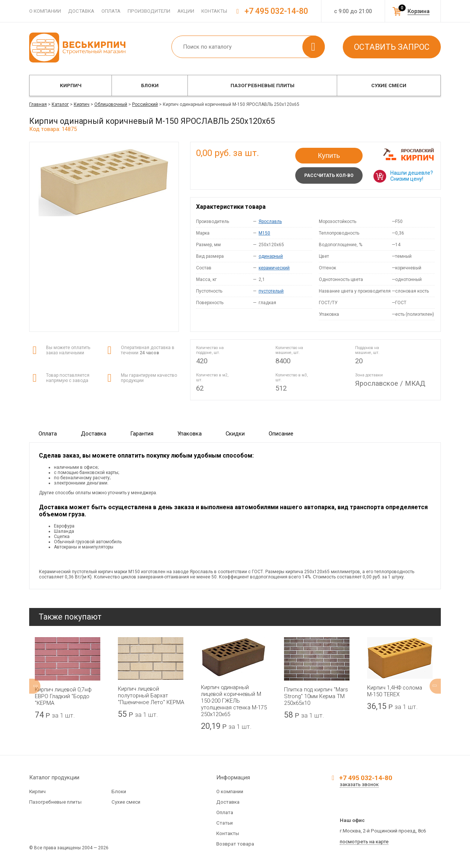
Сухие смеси (389, 85)
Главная (38, 104)
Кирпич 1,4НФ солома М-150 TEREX (395, 691)
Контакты (214, 11)
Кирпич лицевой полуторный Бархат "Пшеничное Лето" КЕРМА (151, 696)
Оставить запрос (392, 47)
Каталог (60, 104)
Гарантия (142, 434)
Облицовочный (111, 104)
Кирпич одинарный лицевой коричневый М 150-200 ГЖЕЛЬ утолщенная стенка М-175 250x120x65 (234, 701)
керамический (274, 268)
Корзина (419, 11)
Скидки (235, 434)
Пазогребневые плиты (263, 85)
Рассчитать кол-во (329, 175)
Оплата (111, 11)
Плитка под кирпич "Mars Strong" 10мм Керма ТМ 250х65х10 (316, 696)
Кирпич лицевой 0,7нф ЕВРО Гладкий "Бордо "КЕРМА (63, 696)
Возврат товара (235, 844)
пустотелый (271, 291)
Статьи (225, 823)
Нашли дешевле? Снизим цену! (412, 176)
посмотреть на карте (364, 842)
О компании (45, 11)
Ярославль (270, 221)
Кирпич (71, 85)
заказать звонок (359, 784)
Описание (281, 434)
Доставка (81, 11)
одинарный (271, 256)
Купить (329, 155)
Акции (186, 11)
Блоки (150, 85)
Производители (149, 11)
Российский (145, 104)
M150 (264, 233)
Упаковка (190, 434)
